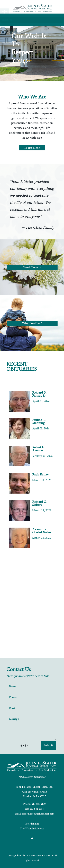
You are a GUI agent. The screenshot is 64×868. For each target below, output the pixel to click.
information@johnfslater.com (38, 814)
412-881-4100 (39, 804)
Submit (48, 745)
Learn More (32, 148)
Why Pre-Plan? (32, 323)
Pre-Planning (32, 824)
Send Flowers (32, 267)
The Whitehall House (32, 829)
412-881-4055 (37, 809)
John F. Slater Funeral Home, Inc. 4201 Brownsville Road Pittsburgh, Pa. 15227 (34, 792)
